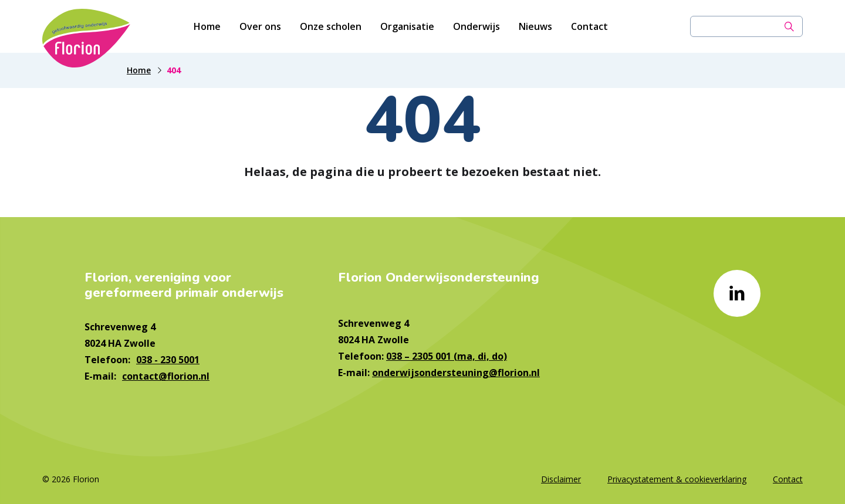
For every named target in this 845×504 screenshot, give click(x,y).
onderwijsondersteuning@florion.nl (456, 373)
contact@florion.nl (166, 376)
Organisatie (407, 26)
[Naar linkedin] (737, 293)
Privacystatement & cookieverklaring (677, 479)
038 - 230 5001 (168, 360)
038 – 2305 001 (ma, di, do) (447, 356)
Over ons (260, 26)
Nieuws (535, 26)
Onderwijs (476, 26)
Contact (589, 26)
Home (207, 26)
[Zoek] (789, 26)
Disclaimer (561, 479)
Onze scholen (331, 26)
